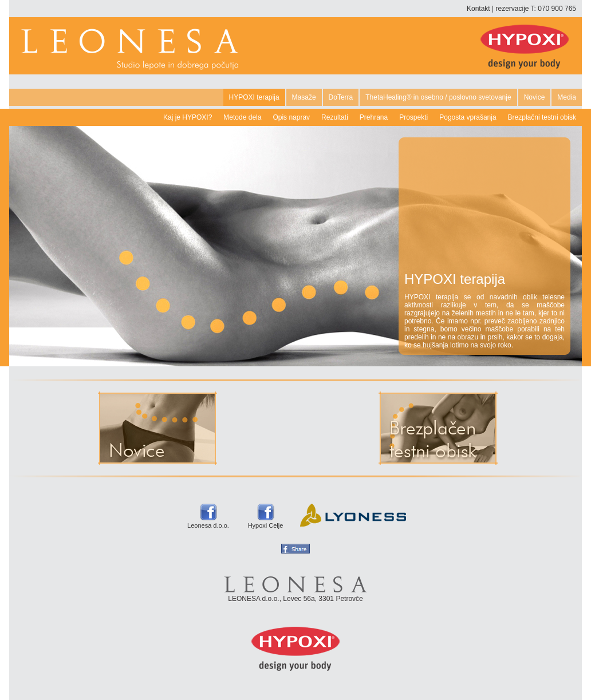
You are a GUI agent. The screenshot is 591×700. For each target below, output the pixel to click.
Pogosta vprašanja (468, 117)
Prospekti (413, 117)
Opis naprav (291, 117)
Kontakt (478, 9)
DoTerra (341, 97)
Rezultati (335, 117)
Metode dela (242, 117)
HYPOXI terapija (254, 97)
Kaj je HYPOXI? (188, 117)
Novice (535, 97)
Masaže (304, 97)
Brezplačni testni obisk (542, 117)
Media (567, 97)
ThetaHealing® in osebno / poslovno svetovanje (438, 97)
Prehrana (374, 117)
